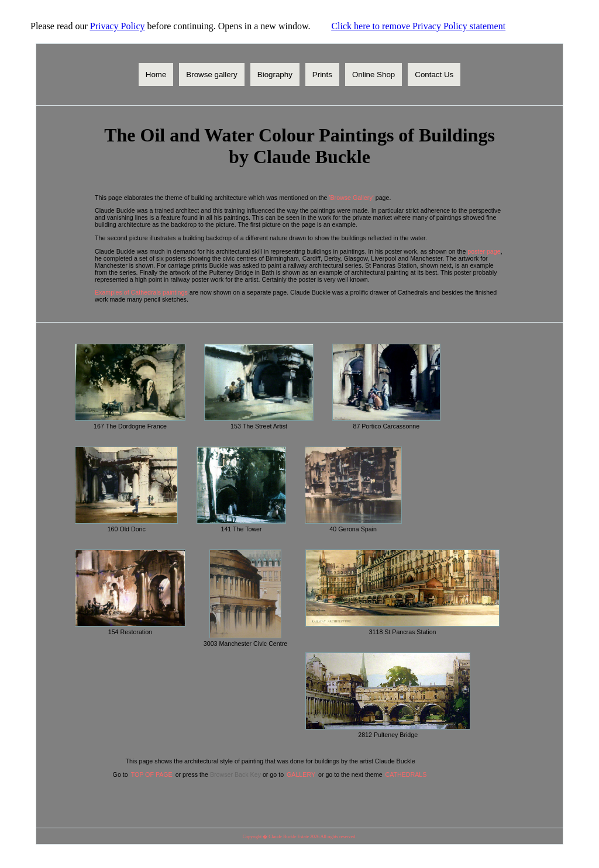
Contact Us (434, 75)
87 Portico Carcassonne (386, 426)
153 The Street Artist (259, 426)
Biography (275, 75)
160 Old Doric (127, 529)
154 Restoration (130, 632)
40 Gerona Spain (353, 529)
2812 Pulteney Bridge (388, 735)
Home (156, 75)
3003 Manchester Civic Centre (245, 644)
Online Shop (373, 75)
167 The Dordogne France (130, 426)
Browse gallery (211, 75)
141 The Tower (241, 529)
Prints (322, 75)
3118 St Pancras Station (403, 632)
